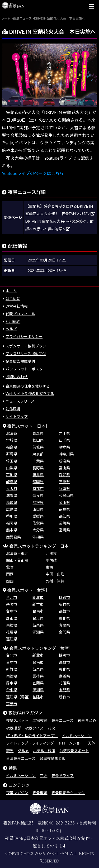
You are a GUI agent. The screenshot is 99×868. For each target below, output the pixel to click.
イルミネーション (77, 736)
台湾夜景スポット (74, 751)
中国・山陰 (55, 574)
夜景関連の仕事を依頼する (28, 386)
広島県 (12, 509)
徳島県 (64, 509)
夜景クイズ (34, 728)
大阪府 (12, 488)
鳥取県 (12, 502)
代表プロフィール (20, 314)
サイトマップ (17, 416)
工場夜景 (40, 720)
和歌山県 (66, 495)
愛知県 (64, 475)
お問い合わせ (17, 377)
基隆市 (12, 604)
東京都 (38, 454)
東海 (49, 567)
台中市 (12, 611)
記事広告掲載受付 (20, 361)
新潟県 (64, 461)
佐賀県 (38, 523)
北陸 (10, 567)
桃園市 (64, 597)
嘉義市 (12, 704)
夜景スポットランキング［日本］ (41, 546)
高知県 (64, 516)
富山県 (64, 468)
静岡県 (38, 482)
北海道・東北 (17, 553)
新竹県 (64, 604)
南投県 (12, 625)
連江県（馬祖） (19, 697)
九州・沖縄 (55, 581)
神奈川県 (66, 454)
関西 (10, 574)
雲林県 (38, 676)
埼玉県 (12, 461)
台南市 (38, 611)
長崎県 (64, 523)
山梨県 (12, 468)
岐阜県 (12, 482)
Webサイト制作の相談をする (30, 394)
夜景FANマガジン (25, 713)
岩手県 (64, 433)
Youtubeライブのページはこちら (33, 173)
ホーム (11, 291)
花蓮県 (12, 632)
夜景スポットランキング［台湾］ (41, 648)
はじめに (13, 299)
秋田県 (38, 440)
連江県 (12, 639)
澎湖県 (38, 632)
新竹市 (38, 604)
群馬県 (12, 454)
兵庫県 (64, 488)
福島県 (12, 447)
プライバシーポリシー (24, 337)
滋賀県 (12, 495)
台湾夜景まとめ (53, 758)
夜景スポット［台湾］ (29, 590)
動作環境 (13, 409)
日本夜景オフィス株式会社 (52, 838)
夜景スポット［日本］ (29, 426)
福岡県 (12, 523)
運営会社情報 (17, 306)
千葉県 (38, 461)
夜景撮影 (13, 728)
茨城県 (38, 447)
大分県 (38, 530)
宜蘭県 (64, 625)
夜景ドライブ (63, 776)
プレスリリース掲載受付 (26, 354)
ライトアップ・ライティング (30, 743)
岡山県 (64, 502)
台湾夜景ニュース (21, 758)
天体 (92, 743)
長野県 (38, 468)
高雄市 (64, 611)
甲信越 (51, 560)
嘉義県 (64, 676)
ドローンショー (71, 743)
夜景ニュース (62, 720)
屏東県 (12, 618)
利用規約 (13, 321)
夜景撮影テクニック (68, 793)
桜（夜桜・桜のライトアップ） (32, 736)
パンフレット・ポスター (26, 369)
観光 (10, 751)
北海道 (12, 433)
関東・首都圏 (17, 560)
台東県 (38, 618)
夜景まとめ (87, 720)
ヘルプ (11, 329)
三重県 (64, 482)
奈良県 (38, 495)
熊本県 (12, 530)
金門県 (64, 632)
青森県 (38, 433)
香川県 (12, 516)
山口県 (38, 509)
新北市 (38, 597)
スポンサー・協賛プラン (26, 346)
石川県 (12, 475)
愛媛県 (38, 516)
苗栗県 (38, 625)
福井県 (38, 475)
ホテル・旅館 (44, 751)
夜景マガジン (17, 793)
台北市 (12, 597)
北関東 (51, 553)
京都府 (38, 488)
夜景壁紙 (40, 793)
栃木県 (64, 447)
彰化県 (64, 618)
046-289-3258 (60, 823)
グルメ (23, 751)
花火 (51, 728)
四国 (10, 581)
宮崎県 (64, 530)
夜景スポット (17, 720)
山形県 (64, 440)
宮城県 (12, 440)
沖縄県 (38, 537)
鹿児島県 (13, 537)
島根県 (38, 502)
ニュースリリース (20, 401)
